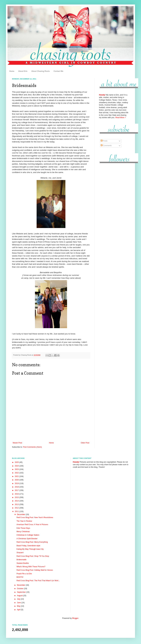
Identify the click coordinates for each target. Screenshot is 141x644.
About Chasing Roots (41, 71)
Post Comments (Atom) (32, 447)
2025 (17, 462)
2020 (17, 480)
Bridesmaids (21, 560)
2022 (17, 473)
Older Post (85, 443)
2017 (17, 490)
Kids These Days (23, 528)
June (19, 603)
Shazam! (20, 553)
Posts (104, 141)
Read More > (121, 118)
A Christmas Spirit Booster (27, 539)
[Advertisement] (114, 211)
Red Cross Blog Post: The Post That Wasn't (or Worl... (38, 581)
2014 (17, 501)
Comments (106, 146)
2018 (17, 487)
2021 (17, 476)
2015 (17, 497)
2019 (17, 483)
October (20, 589)
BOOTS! (20, 577)
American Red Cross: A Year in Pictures (32, 525)
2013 (17, 504)
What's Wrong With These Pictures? (31, 567)
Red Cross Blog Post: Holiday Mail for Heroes (35, 570)
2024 (17, 466)
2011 (17, 511)
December (21, 514)
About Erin (23, 71)
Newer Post (17, 443)
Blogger (75, 618)
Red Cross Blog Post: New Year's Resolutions (35, 517)
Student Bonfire (23, 563)
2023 (17, 469)
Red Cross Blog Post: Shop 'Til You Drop (33, 556)
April (19, 610)
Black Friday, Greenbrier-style (28, 546)
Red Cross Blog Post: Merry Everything (32, 542)
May (19, 606)
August (20, 596)
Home (12, 71)
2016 (17, 494)
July (19, 599)
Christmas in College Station (28, 535)
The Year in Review (24, 521)
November (21, 585)
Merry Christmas (23, 532)
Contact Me (58, 71)
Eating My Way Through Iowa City (30, 549)
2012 (17, 508)
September (22, 592)
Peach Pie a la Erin (24, 574)
